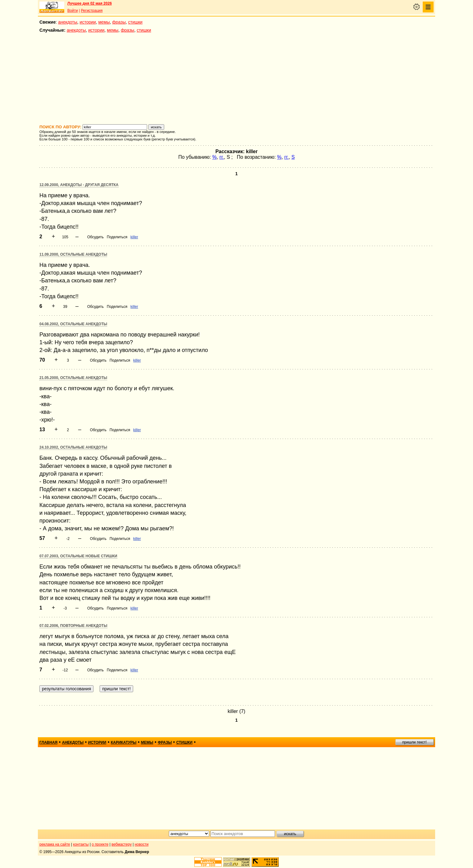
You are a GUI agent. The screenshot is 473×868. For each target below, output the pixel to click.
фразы (119, 22)
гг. (222, 157)
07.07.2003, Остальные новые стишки (78, 556)
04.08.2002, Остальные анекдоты (73, 324)
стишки (135, 22)
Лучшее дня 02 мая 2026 (90, 3)
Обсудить (95, 237)
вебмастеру (122, 844)
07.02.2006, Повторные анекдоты (73, 626)
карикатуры (124, 742)
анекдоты (68, 22)
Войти (73, 11)
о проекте (100, 844)
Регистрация (92, 11)
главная (48, 742)
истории (88, 22)
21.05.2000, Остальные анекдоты (73, 378)
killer (134, 237)
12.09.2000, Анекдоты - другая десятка (79, 185)
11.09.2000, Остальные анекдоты (73, 254)
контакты (81, 844)
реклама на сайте (55, 844)
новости (142, 844)
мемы (104, 22)
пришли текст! (414, 742)
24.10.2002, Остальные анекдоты (73, 447)
